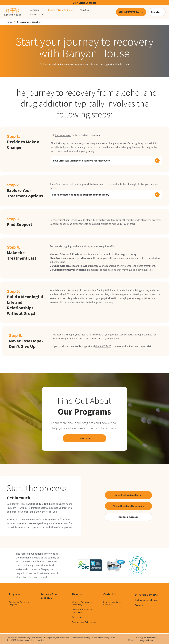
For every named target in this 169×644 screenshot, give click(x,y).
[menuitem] (36, 10)
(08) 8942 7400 (63, 135)
